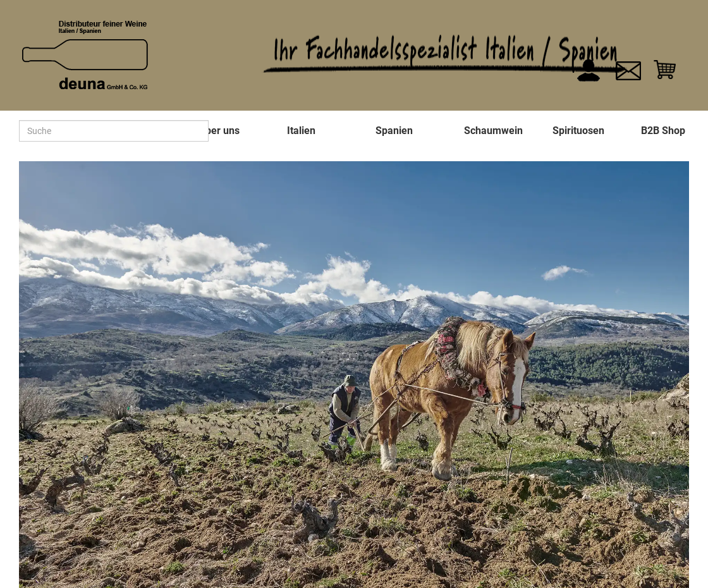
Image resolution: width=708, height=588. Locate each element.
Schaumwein (493, 131)
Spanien (394, 131)
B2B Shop (663, 131)
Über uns (219, 131)
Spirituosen (578, 131)
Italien (301, 131)
